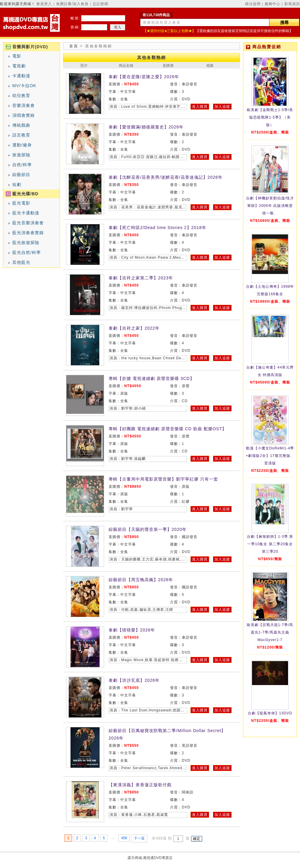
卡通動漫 (21, 76)
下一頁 (139, 838)
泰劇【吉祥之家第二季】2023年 (141, 278)
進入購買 (200, 107)
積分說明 (253, 4)
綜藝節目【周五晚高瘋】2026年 (141, 580)
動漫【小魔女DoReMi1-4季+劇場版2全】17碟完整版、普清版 (270, 456)
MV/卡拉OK (24, 86)
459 (124, 838)
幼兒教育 (21, 96)
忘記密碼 (100, 4)
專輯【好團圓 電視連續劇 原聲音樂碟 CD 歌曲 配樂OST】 (168, 429)
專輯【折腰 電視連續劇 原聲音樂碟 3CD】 (151, 378)
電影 (17, 56)
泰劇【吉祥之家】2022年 (134, 328)
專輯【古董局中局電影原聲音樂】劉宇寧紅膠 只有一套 (163, 479)
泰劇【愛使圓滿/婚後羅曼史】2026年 (146, 127)
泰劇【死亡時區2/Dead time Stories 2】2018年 (157, 228)
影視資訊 (292, 4)
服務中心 (272, 4)
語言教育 (21, 135)
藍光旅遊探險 (26, 243)
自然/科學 (22, 165)
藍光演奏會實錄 (28, 233)
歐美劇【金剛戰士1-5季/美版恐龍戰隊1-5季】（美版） (270, 117)
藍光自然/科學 (27, 252)
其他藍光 (21, 262)
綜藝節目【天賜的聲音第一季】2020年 (148, 529)
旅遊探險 (21, 155)
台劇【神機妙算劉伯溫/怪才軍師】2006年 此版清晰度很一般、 (270, 206)
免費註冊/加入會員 (72, 4)
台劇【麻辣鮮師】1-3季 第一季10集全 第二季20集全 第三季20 (270, 544)
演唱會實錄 (24, 115)
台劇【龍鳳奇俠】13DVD (270, 713)
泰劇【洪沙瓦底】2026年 (134, 680)
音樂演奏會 (24, 105)
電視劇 (19, 66)
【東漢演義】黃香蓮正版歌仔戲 (140, 785)
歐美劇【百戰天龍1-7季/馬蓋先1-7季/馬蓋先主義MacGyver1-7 (270, 632)
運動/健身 (22, 145)
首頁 (74, 46)
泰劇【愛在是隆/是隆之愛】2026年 (144, 77)
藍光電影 (21, 203)
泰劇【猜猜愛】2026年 (132, 630)
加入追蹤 (222, 107)
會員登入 (44, 4)
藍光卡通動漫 (26, 213)
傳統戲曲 (21, 125)
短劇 (17, 184)
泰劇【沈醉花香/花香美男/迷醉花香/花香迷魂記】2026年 (166, 177)
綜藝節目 (21, 175)
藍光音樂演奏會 (28, 223)
